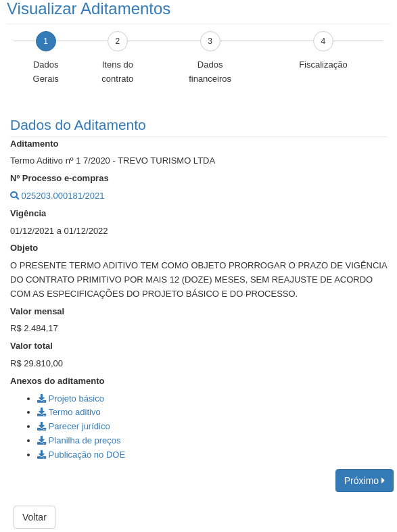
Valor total (31, 346)
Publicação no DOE (81, 455)
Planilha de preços (79, 440)
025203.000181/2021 (57, 196)
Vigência (28, 213)
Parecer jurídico (74, 426)
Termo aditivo (69, 412)
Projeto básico (71, 398)
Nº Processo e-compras (60, 178)
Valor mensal (37, 311)
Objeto (24, 248)
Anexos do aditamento (57, 381)
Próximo (365, 481)
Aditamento (34, 144)
